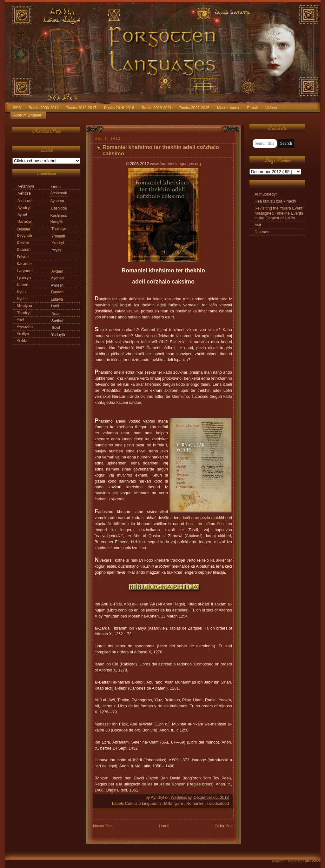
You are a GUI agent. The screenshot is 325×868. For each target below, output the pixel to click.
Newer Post (103, 826)
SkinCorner (312, 861)
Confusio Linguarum (143, 804)
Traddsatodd (218, 804)
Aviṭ (258, 225)
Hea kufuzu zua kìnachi (275, 201)
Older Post (224, 826)
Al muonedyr (266, 194)
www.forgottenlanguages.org (176, 164)
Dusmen (262, 232)
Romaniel (195, 804)
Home (164, 826)
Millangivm (174, 804)
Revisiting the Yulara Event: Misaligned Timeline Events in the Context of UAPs (279, 213)
